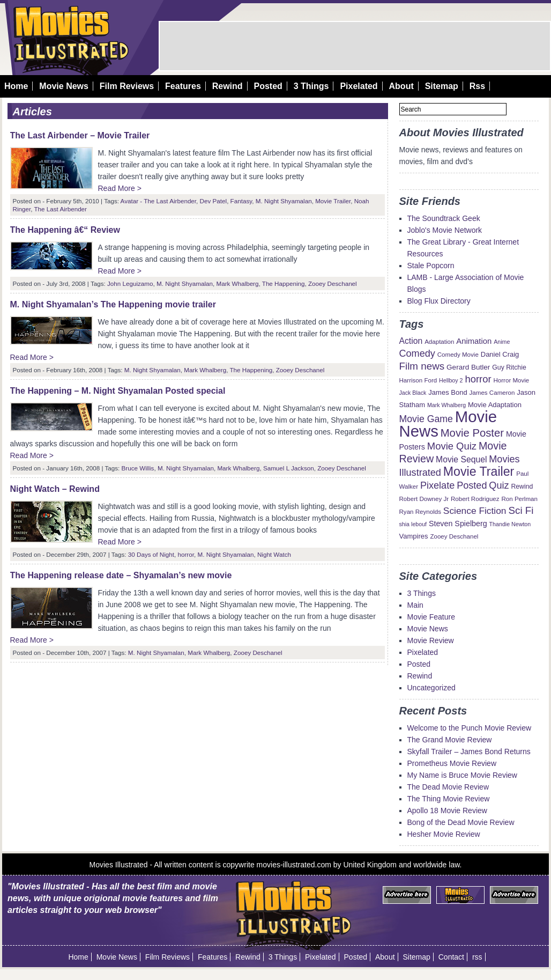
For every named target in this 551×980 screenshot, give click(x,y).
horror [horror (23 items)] (478, 379)
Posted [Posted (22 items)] (472, 485)
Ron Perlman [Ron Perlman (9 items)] (519, 499)
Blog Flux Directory (439, 301)
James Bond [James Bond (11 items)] (448, 392)
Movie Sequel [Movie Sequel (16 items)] (461, 459)
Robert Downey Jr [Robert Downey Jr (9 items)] (424, 499)
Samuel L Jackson (289, 468)
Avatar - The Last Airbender (158, 201)
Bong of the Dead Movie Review (461, 822)
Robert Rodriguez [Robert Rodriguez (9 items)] (475, 499)
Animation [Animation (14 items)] (474, 341)
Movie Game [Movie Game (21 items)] (426, 419)
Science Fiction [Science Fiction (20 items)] (475, 511)
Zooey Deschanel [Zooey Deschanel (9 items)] (454, 536)
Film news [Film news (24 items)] (422, 366)
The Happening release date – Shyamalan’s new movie (121, 575)
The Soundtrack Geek (444, 218)
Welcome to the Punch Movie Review (470, 728)
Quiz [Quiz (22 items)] (499, 485)
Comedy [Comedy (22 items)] (417, 353)
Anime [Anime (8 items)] (502, 342)
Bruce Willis (138, 468)
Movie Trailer (333, 201)
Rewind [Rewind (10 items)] (522, 487)
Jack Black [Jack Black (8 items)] (413, 393)
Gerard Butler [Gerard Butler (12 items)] (468, 367)
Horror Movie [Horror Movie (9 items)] (511, 380)
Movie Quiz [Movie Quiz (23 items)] (452, 446)
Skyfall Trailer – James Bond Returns (469, 751)
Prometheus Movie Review (452, 763)
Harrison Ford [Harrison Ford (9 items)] (418, 380)
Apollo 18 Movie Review (447, 810)
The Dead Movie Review (448, 787)
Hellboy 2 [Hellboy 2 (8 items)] (451, 380)
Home (16, 86)
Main (415, 605)
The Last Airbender (60, 209)
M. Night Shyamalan (284, 201)
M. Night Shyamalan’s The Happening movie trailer (113, 304)
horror (186, 554)
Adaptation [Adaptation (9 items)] (439, 342)
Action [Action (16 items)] (411, 341)
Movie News (64, 86)
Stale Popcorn (431, 266)
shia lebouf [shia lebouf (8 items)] (413, 524)
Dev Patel (214, 201)
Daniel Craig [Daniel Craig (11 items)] (500, 354)
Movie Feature (431, 617)
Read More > (120, 188)
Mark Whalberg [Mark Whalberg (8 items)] (446, 405)
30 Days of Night (151, 554)
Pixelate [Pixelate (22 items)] (437, 485)
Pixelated (359, 86)
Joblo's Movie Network (445, 230)
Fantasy (241, 201)
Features (183, 86)
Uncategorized (431, 688)
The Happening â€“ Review (65, 230)
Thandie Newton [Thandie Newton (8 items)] (510, 524)
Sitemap (442, 86)
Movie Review (431, 640)
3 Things (311, 86)
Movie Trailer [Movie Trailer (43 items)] (479, 471)
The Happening (284, 283)
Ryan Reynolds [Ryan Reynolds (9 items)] (420, 512)
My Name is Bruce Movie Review (462, 775)
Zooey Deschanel (333, 283)
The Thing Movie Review (449, 799)
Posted (268, 86)
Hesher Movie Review (444, 834)
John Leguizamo (130, 283)
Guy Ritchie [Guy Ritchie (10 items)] (509, 367)
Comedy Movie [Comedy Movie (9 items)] (458, 355)
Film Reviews (127, 86)
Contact (451, 957)
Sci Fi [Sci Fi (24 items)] (521, 510)
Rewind (228, 86)
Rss (477, 86)
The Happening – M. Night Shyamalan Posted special (118, 391)
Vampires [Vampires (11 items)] (414, 536)
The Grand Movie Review (450, 740)
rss (477, 957)
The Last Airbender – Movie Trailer (80, 135)
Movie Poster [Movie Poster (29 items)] (472, 433)
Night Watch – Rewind (55, 489)
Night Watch (274, 554)
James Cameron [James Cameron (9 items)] (492, 393)
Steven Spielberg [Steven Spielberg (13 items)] (458, 524)
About (401, 86)
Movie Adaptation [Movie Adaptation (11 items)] (495, 405)
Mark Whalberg (237, 283)
